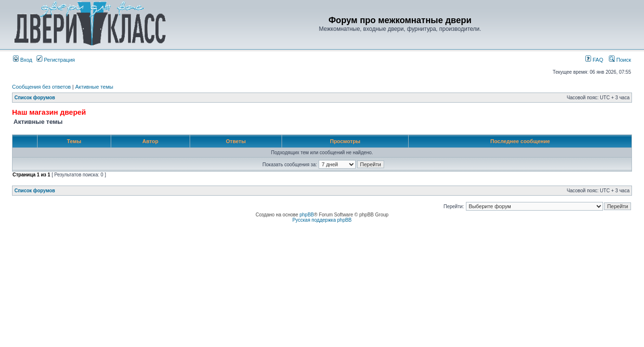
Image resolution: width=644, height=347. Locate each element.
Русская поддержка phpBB (322, 220)
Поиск (620, 60)
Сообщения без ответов (41, 87)
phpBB (307, 215)
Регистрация (56, 60)
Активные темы (94, 87)
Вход (23, 60)
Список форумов (35, 98)
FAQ (594, 60)
